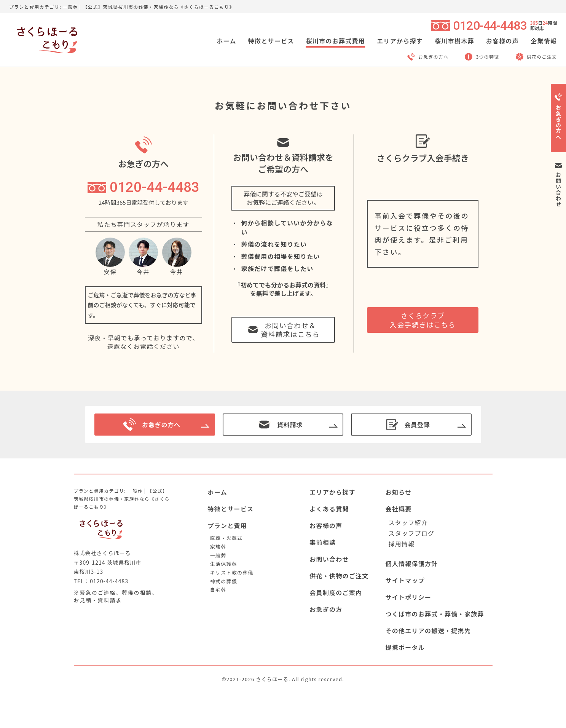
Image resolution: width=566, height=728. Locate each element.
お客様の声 (502, 41)
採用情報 (401, 544)
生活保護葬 (224, 564)
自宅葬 (218, 590)
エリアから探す (332, 492)
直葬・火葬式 (226, 538)
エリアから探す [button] (400, 41)
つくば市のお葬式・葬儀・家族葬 (434, 614)
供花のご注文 (537, 57)
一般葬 (218, 555)
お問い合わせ (329, 559)
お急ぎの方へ (428, 57)
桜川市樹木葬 (454, 41)
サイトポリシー (408, 597)
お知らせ (398, 492)
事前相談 (323, 542)
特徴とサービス (230, 509)
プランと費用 (227, 525)
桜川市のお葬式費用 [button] (336, 41)
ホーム (226, 41)
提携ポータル (405, 647)
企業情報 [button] (544, 41)
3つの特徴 (482, 57)
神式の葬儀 (224, 581)
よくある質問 (329, 509)
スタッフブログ (411, 533)
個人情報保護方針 (411, 564)
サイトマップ (405, 580)
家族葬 (218, 547)
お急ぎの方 (326, 609)
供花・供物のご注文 (339, 576)
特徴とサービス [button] (271, 41)
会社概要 (398, 509)
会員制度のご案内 (336, 592)
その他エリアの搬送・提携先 (428, 631)
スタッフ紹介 (408, 522)
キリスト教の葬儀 (232, 572)
